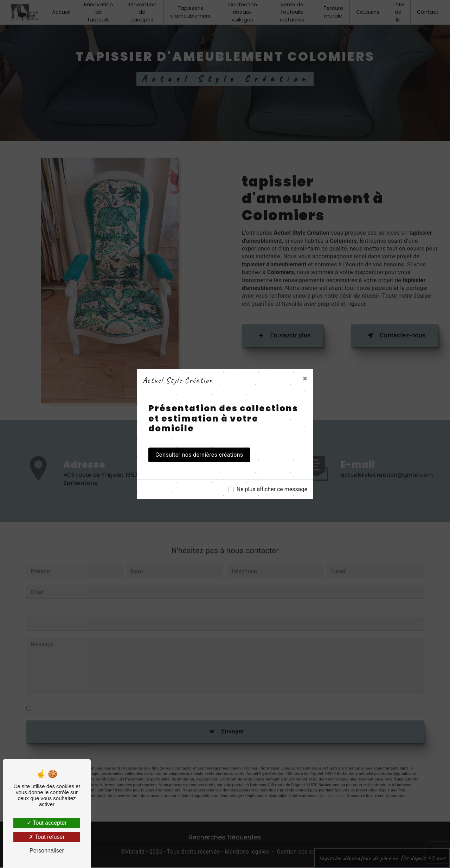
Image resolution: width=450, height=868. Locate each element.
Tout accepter (47, 823)
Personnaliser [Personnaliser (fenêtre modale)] (47, 851)
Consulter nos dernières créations (199, 455)
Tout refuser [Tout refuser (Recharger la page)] (47, 837)
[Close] (305, 379)
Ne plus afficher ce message (272, 489)
